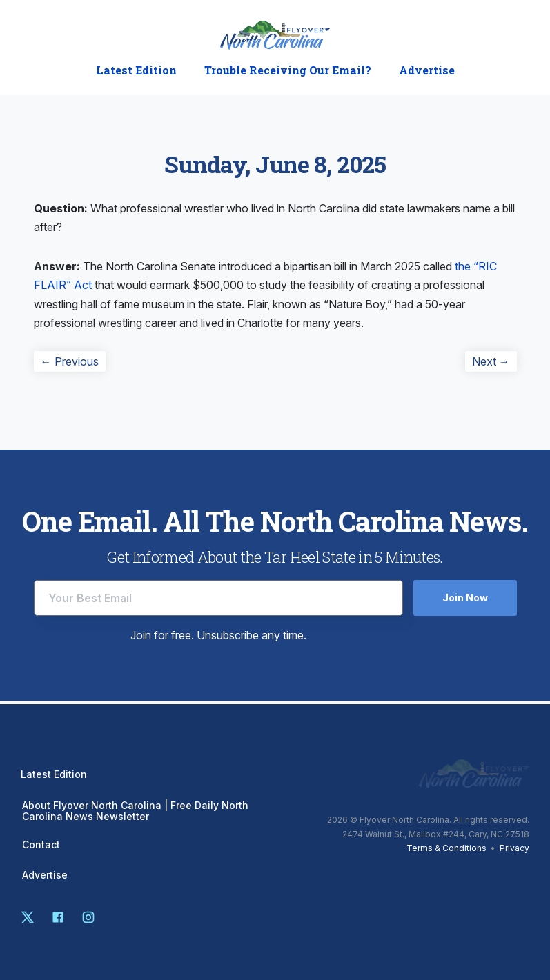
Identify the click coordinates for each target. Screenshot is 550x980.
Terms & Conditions (446, 848)
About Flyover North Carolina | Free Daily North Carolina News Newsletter (135, 811)
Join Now (465, 598)
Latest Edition (136, 70)
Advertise (427, 70)
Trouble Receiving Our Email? (288, 70)
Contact (41, 845)
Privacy (514, 848)
